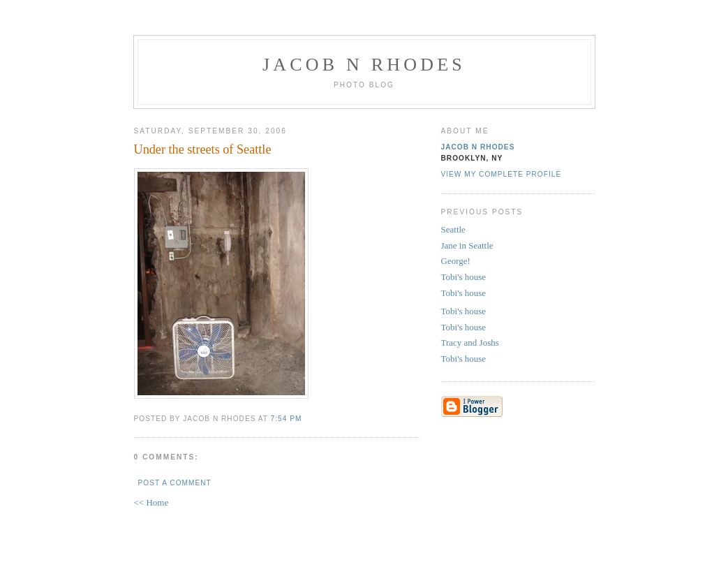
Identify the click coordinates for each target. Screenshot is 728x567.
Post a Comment (175, 483)
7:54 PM (287, 419)
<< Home (151, 502)
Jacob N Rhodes (364, 65)
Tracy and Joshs (470, 343)
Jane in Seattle (467, 245)
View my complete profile (502, 174)
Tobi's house (464, 277)
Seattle (453, 229)
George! (456, 261)
